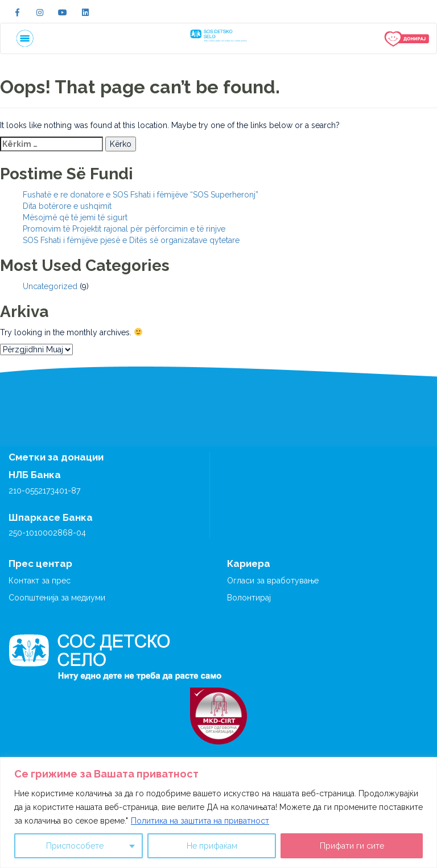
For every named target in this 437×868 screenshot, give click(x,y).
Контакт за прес (40, 581)
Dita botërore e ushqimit (67, 206)
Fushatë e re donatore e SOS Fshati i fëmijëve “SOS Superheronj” (141, 195)
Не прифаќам (212, 846)
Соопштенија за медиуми (57, 598)
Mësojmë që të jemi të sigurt (75, 217)
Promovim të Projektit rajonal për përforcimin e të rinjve (124, 229)
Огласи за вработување (273, 581)
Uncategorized (50, 286)
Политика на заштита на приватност (200, 821)
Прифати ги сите (352, 846)
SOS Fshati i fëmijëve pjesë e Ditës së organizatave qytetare (131, 240)
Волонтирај (249, 598)
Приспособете (75, 846)
